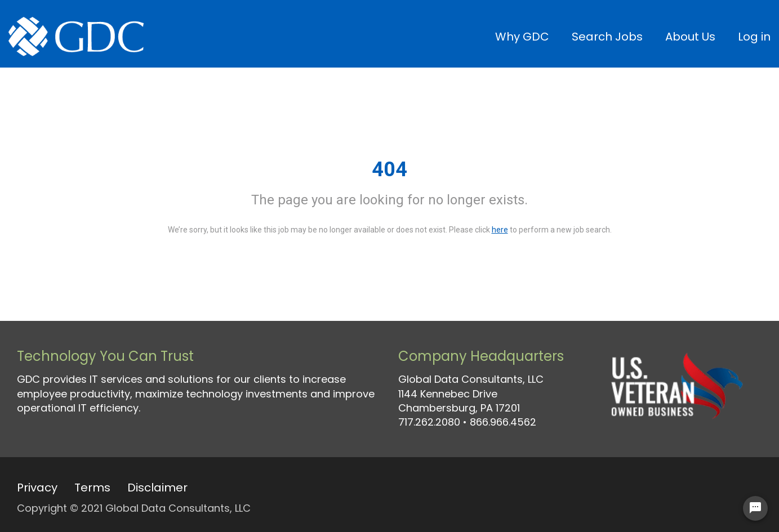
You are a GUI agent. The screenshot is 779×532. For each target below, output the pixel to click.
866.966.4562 (503, 422)
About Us (690, 37)
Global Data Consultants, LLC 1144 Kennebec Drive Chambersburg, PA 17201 (471, 393)
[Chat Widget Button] (755, 508)
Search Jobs (607, 37)
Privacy (37, 488)
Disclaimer (157, 488)
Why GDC (522, 37)
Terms (92, 488)
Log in (754, 37)
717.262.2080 (429, 422)
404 (389, 169)
